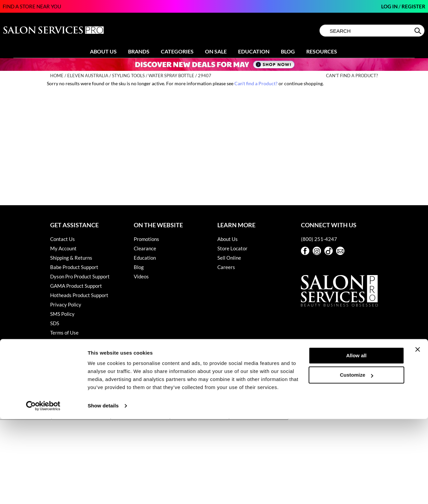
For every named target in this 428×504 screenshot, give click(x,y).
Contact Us (63, 239)
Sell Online (229, 258)
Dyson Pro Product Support (80, 276)
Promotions (146, 239)
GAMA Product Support (76, 286)
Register (413, 6)
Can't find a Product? (352, 76)
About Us (103, 51)
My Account (63, 248)
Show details (103, 491)
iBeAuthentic (221, 370)
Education (254, 51)
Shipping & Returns (71, 258)
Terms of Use (64, 333)
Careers (226, 267)
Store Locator (232, 248)
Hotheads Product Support (79, 295)
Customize (357, 460)
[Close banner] (418, 434)
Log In (390, 6)
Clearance (145, 248)
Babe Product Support (74, 267)
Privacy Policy (66, 304)
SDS (55, 323)
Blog (288, 51)
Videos (141, 276)
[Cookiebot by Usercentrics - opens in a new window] (43, 491)
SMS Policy (62, 314)
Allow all (356, 441)
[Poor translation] (24, 407)
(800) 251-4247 (319, 239)
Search (418, 31)
